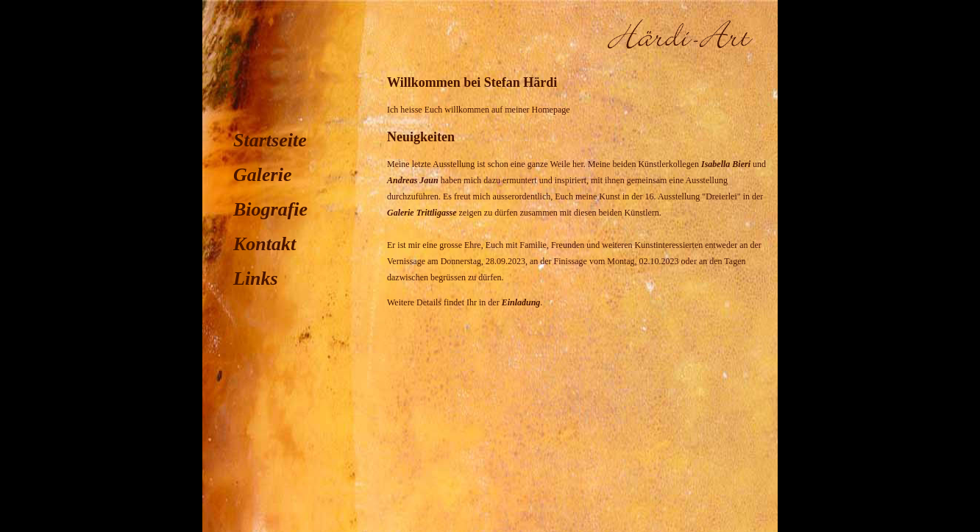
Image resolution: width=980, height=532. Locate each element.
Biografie (270, 209)
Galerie (262, 175)
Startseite (270, 140)
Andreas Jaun (413, 180)
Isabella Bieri (726, 164)
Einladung (521, 302)
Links (256, 279)
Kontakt (264, 244)
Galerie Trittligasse (422, 213)
